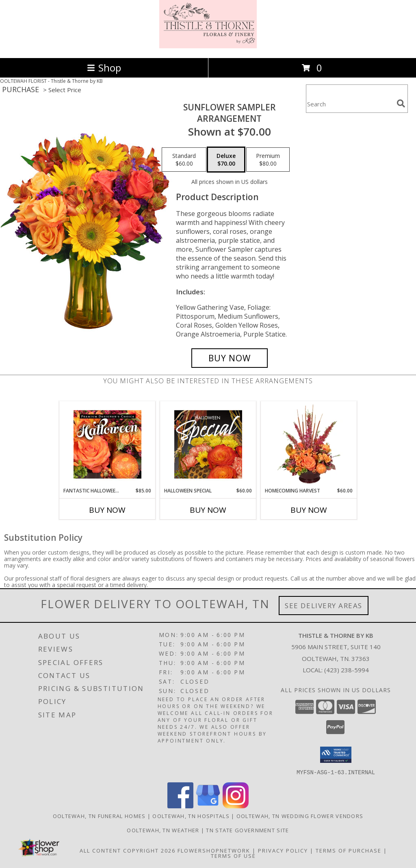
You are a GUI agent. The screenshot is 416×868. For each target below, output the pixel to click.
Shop (104, 68)
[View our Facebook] (180, 806)
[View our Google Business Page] (208, 806)
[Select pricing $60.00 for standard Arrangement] (184, 160)
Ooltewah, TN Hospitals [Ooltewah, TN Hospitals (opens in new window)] (191, 816)
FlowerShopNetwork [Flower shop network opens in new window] (214, 850)
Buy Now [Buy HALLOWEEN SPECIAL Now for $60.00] (208, 510)
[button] (336, 755)
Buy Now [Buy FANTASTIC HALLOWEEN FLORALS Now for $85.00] (107, 510)
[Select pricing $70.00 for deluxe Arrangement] (226, 160)
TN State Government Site (247, 830)
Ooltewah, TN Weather (163, 830)
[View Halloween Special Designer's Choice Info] (208, 444)
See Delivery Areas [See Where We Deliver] (324, 606)
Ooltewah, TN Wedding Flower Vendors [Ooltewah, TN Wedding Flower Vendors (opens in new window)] (300, 816)
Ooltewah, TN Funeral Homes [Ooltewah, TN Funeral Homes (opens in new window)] (99, 816)
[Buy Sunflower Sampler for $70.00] (230, 358)
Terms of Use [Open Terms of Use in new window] (233, 855)
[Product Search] (350, 104)
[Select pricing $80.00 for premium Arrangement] (268, 160)
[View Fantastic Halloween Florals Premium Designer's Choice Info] (107, 444)
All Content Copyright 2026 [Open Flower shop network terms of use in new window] (128, 850)
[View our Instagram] (236, 806)
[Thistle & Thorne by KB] (208, 46)
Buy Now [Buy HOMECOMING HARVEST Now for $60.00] (309, 510)
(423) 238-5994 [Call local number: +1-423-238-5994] (347, 670)
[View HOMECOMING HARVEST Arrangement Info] (309, 444)
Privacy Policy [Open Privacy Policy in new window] (283, 850)
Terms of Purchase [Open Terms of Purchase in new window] (349, 850)
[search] (401, 104)
